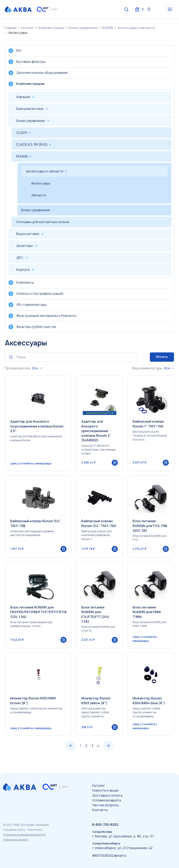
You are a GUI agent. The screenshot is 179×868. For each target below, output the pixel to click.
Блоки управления (83, 28)
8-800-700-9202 (105, 825)
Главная (10, 28)
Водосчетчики (28, 234)
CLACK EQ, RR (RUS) (32, 144)
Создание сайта (14, 830)
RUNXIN (108, 28)
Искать (162, 357)
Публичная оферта (16, 840)
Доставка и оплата (107, 795)
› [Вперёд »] (108, 756)
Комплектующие (51, 28)
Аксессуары (41, 183)
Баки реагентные (30, 109)
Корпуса (23, 270)
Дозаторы (25, 246)
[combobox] (37, 368)
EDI (19, 50)
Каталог (27, 28)
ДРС (20, 258)
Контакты (100, 810)
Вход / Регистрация (144, 10)
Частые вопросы (105, 805)
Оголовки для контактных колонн (43, 222)
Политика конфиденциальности (24, 835)
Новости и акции (105, 790)
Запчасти (39, 195)
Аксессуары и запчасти (136, 28)
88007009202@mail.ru (109, 856)
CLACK (22, 133)
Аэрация (23, 97)
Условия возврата (107, 800)
